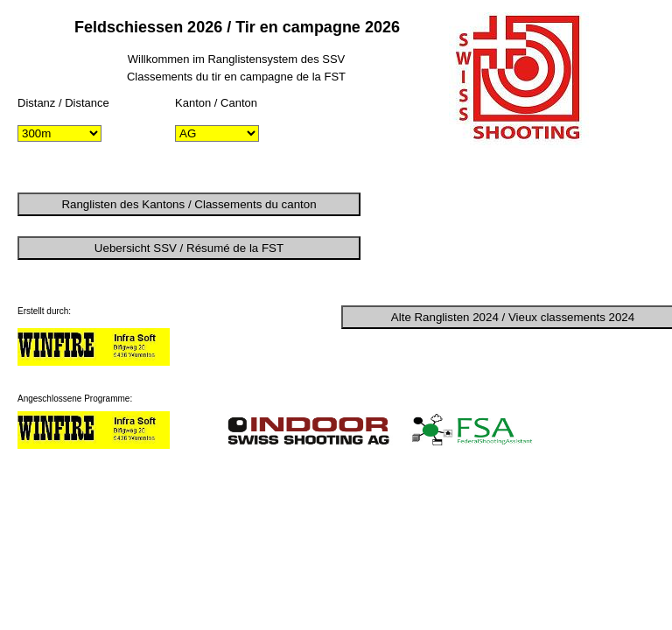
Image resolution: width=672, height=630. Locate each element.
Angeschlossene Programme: (75, 399)
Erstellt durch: (44, 311)
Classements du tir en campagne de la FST (236, 77)
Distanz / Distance (63, 103)
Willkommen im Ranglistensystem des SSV (237, 59)
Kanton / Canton (216, 103)
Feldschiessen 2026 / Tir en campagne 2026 (237, 27)
